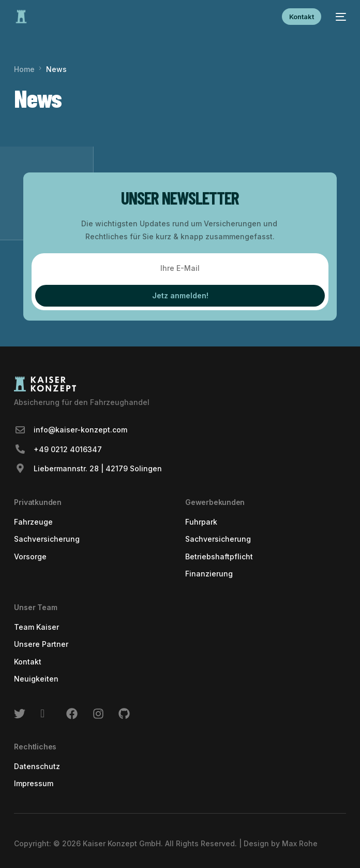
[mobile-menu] (339, 17)
